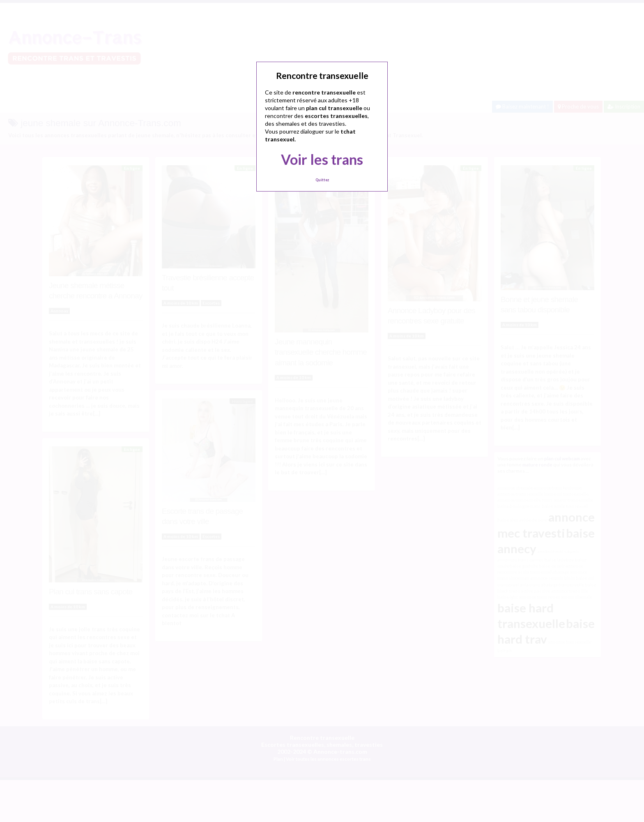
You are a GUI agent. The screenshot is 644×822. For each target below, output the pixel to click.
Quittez (322, 180)
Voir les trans (322, 159)
